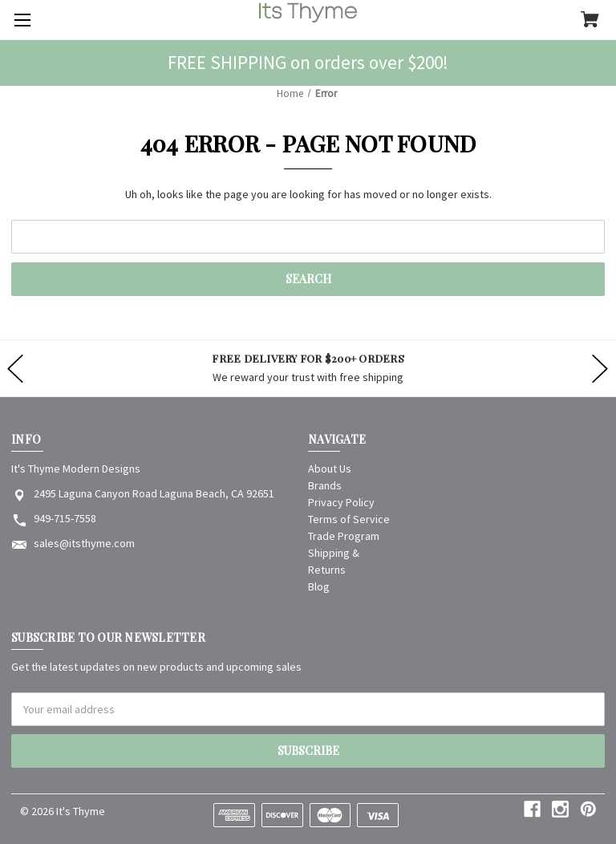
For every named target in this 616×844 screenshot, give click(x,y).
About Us (330, 469)
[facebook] (532, 809)
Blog (319, 586)
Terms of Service (349, 519)
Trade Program (344, 536)
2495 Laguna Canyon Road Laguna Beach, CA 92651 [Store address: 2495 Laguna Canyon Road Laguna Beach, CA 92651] (154, 493)
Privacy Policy (341, 502)
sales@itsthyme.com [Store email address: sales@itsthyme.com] (84, 543)
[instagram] (560, 809)
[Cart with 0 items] (590, 21)
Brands (325, 485)
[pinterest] (588, 809)
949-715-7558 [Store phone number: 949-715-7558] (65, 518)
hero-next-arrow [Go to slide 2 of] (600, 368)
